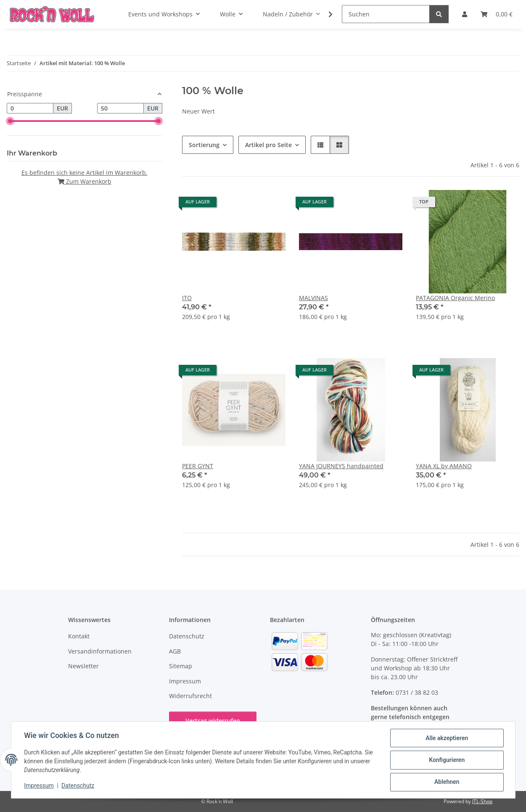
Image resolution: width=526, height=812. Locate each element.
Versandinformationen (100, 651)
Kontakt (79, 636)
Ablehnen (446, 782)
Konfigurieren (446, 760)
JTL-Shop (482, 801)
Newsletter (83, 666)
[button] (325, 14)
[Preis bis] (120, 108)
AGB (175, 651)
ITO (187, 298)
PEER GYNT (198, 466)
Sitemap (181, 666)
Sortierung (204, 145)
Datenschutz (78, 786)
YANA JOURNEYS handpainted (341, 466)
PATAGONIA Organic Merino (455, 298)
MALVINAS (313, 298)
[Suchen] (386, 14)
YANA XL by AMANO (444, 466)
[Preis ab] (30, 108)
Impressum (40, 786)
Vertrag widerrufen (213, 721)
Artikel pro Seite (268, 145)
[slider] (10, 121)
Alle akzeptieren (446, 738)
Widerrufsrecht (190, 696)
